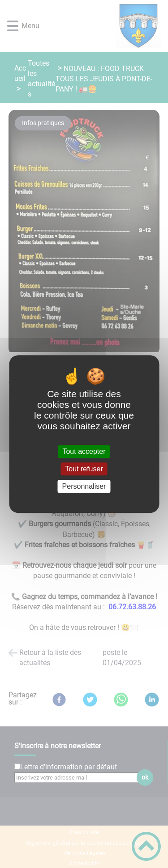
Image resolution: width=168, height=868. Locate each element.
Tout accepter (84, 451)
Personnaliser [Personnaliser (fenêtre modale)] (84, 486)
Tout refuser (84, 469)
